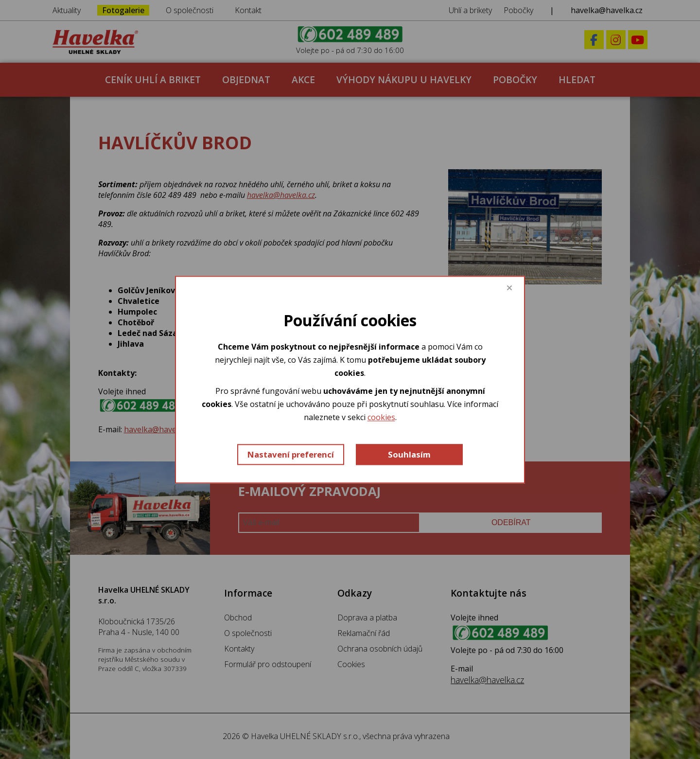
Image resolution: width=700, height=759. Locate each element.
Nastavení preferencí (291, 454)
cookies (381, 418)
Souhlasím (409, 454)
